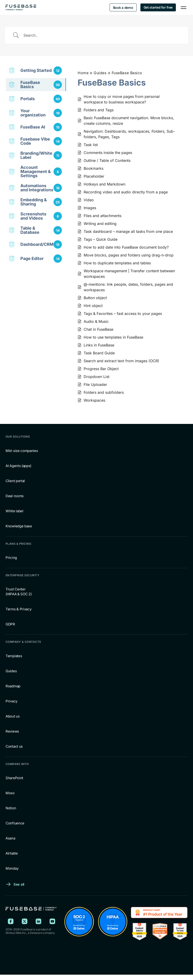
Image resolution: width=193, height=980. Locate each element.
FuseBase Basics (127, 73)
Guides (100, 73)
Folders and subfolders (104, 392)
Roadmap (13, 686)
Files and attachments (103, 216)
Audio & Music (96, 321)
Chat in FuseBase (98, 329)
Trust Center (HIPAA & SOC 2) (19, 592)
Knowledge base (19, 526)
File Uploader (95, 384)
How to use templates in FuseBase (113, 337)
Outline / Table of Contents (107, 160)
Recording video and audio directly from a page (126, 192)
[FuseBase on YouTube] (52, 921)
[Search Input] (102, 35)
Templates (14, 656)
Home (83, 73)
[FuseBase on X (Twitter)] (25, 921)
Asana (10, 838)
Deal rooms (15, 496)
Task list (91, 145)
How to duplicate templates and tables (117, 263)
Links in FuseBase (99, 345)
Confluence (15, 823)
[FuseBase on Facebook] (11, 921)
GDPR (10, 624)
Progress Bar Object (101, 369)
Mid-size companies (22, 451)
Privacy (11, 701)
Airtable (12, 853)
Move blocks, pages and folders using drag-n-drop (129, 255)
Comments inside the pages (108, 153)
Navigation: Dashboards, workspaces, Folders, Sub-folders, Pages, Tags (129, 134)
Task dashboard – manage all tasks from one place (128, 231)
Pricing (11, 558)
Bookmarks (93, 168)
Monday (12, 868)
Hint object (93, 306)
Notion (11, 808)
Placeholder (94, 176)
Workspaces (94, 400)
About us (13, 716)
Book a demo (123, 8)
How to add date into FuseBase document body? (126, 247)
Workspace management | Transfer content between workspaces (129, 274)
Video (89, 200)
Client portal (15, 481)
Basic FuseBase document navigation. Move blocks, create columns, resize (129, 121)
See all (19, 884)
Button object (95, 298)
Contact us (14, 746)
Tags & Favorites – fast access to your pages (123, 314)
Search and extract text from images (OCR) (121, 361)
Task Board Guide (99, 353)
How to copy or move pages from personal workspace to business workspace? (122, 99)
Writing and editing (100, 224)
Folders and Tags (99, 110)
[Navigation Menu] (184, 7)
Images (90, 208)
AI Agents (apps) (18, 466)
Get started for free (158, 7)
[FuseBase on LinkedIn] (38, 921)
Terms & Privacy (19, 609)
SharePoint (14, 778)
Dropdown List (96, 377)
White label (14, 511)
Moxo (10, 793)
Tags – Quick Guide (101, 239)
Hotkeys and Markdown (104, 184)
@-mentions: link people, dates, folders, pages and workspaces (128, 287)
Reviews (12, 731)
